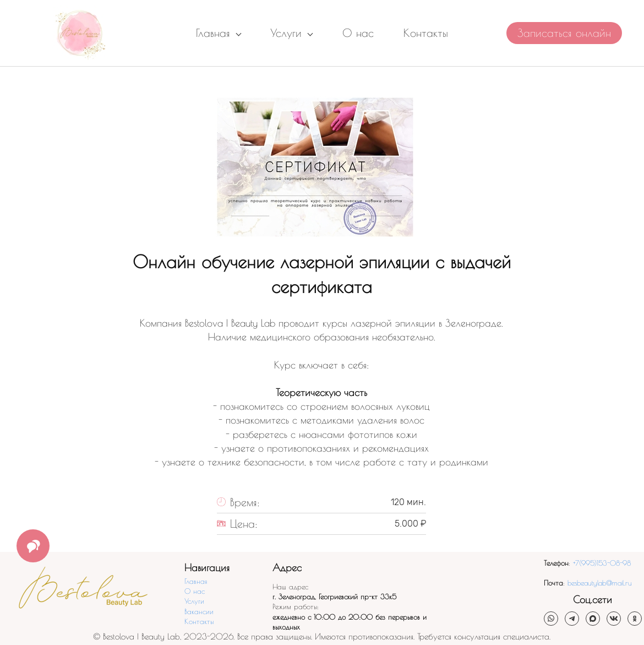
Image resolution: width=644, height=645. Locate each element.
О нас (195, 591)
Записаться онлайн (564, 33)
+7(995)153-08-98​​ (602, 563)
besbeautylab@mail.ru (600, 583)
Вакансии (199, 611)
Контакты (199, 621)
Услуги (194, 601)
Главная (196, 581)
